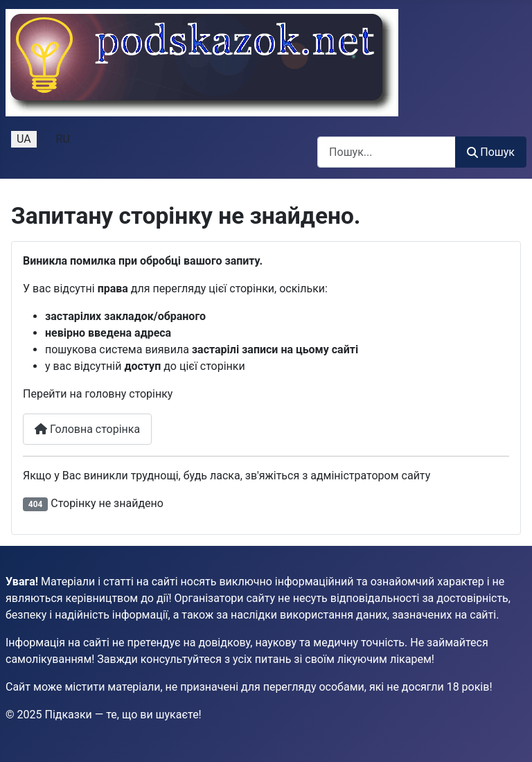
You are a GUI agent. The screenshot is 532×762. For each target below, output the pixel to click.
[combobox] (387, 152)
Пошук (491, 152)
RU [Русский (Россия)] (63, 139)
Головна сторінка (87, 429)
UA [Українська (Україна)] (24, 139)
